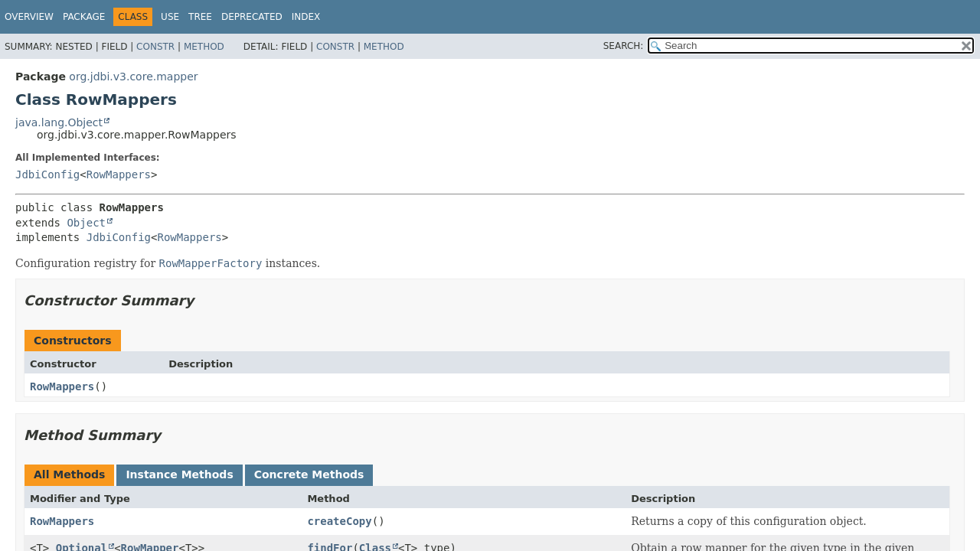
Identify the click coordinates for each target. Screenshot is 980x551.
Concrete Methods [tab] (309, 474)
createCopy (339, 521)
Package (84, 17)
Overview (29, 17)
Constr (155, 47)
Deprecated (252, 17)
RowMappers (119, 174)
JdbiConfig (47, 174)
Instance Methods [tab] (179, 474)
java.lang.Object (59, 122)
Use (170, 17)
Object (86, 223)
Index (306, 17)
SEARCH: (624, 46)
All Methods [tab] (69, 474)
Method (204, 47)
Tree (200, 17)
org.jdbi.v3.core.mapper (133, 77)
